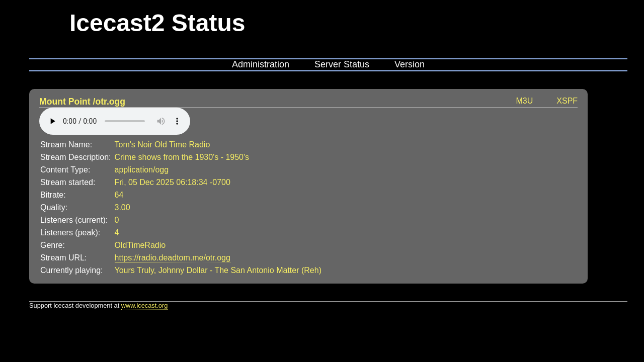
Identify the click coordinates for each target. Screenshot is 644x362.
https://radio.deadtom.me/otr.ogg (173, 258)
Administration (261, 64)
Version (410, 64)
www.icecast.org (144, 305)
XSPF (567, 101)
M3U (525, 101)
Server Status (342, 64)
